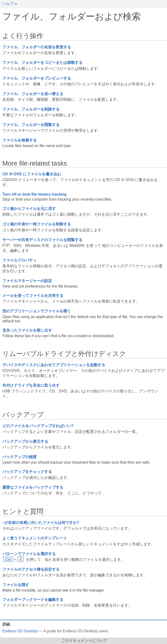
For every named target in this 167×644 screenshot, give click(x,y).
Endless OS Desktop (20, 631)
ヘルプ (8, 4)
